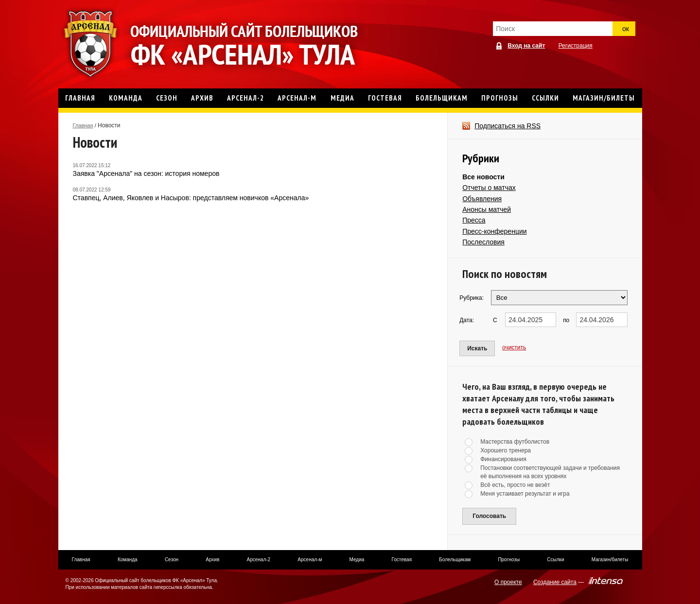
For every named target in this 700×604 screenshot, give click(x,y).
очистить (514, 347)
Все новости (483, 177)
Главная (83, 125)
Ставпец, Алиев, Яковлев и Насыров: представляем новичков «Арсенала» (191, 198)
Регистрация (576, 46)
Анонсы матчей (487, 209)
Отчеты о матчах (489, 188)
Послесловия (483, 242)
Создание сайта (555, 582)
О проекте (508, 582)
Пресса (474, 220)
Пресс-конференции (494, 231)
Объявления (482, 199)
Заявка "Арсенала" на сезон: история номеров (146, 173)
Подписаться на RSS (507, 126)
